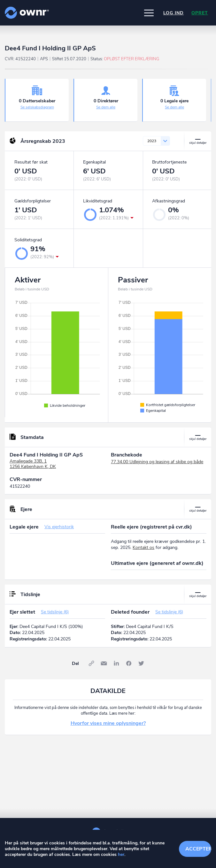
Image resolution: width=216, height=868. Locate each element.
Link (91, 663)
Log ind (174, 13)
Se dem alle (106, 107)
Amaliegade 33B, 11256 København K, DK (33, 464)
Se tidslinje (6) (55, 612)
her (121, 854)
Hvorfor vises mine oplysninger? (108, 723)
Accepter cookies (198, 849)
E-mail (104, 663)
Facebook (129, 663)
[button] (149, 13)
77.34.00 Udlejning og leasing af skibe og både (157, 462)
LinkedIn (116, 663)
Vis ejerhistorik (59, 527)
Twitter (141, 663)
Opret (200, 13)
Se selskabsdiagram (37, 107)
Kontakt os (143, 547)
